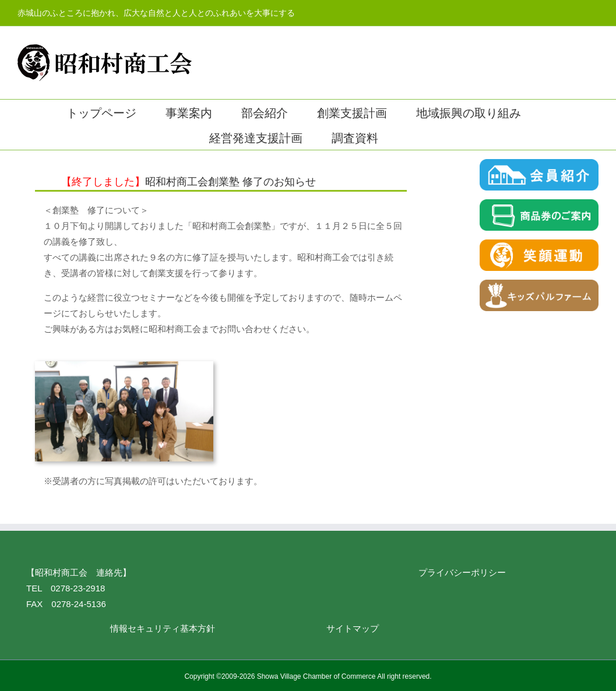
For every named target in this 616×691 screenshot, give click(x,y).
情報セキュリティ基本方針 (163, 628)
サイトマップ (353, 628)
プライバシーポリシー (462, 572)
